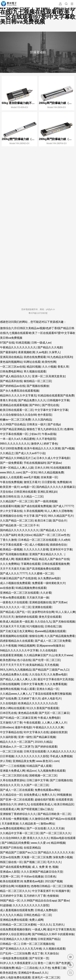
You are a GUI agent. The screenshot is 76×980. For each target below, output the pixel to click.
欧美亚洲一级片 (10, 487)
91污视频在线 (35, 626)
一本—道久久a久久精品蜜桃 (17, 439)
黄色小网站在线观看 (12, 708)
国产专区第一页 (39, 958)
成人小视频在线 (39, 545)
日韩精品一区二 (10, 944)
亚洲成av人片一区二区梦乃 (17, 747)
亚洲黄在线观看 (42, 607)
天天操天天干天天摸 (12, 626)
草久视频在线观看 (35, 371)
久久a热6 (64, 540)
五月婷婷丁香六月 (29, 699)
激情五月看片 (32, 482)
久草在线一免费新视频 (14, 819)
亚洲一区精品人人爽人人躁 (17, 468)
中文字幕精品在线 (11, 732)
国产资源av (54, 463)
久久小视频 (49, 367)
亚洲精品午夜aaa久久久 (33, 973)
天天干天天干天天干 (12, 665)
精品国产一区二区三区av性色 (51, 535)
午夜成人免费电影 (49, 718)
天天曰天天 (7, 617)
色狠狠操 (53, 896)
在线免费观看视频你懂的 (15, 929)
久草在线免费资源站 (12, 780)
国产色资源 (63, 963)
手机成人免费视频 (61, 756)
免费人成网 (36, 920)
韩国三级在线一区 (11, 862)
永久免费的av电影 (49, 578)
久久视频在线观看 (54, 949)
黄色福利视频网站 (11, 362)
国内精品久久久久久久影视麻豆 (56, 487)
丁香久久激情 (8, 540)
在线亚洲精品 (32, 848)
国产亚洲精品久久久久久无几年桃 (21, 949)
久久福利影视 (8, 737)
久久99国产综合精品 (13, 424)
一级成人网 (39, 929)
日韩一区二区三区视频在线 (37, 944)
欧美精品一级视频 (11, 549)
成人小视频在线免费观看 (15, 583)
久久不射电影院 (46, 439)
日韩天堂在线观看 (35, 751)
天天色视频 (51, 665)
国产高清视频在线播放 (14, 554)
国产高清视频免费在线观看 (43, 569)
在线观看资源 (64, 800)
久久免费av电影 (57, 674)
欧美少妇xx (25, 535)
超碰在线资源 (59, 732)
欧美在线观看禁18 (11, 881)
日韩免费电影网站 (11, 371)
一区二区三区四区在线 (14, 775)
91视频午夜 (63, 891)
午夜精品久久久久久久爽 (48, 727)
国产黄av (64, 901)
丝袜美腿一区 (49, 477)
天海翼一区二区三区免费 (36, 857)
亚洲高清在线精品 (11, 357)
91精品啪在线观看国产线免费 (56, 396)
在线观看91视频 (10, 506)
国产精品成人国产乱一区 (15, 612)
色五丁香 (37, 953)
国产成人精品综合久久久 (15, 376)
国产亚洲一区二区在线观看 (17, 800)
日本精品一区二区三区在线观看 (37, 540)
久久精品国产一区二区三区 (17, 501)
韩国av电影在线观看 (63, 838)
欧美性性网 (49, 362)
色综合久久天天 (10, 785)
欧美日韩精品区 (64, 804)
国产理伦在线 (50, 405)
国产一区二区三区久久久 (55, 833)
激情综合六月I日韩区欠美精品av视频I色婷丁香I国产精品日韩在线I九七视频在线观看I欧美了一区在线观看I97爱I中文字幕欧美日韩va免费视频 (38, 12)
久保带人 (54, 352)
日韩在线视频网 (10, 684)
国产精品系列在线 (11, 381)
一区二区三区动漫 (11, 751)
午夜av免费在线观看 (13, 598)
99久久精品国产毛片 (61, 516)
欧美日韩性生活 (10, 497)
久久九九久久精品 (11, 915)
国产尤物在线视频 (64, 622)
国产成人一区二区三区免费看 (53, 641)
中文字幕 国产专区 (35, 516)
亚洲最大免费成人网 (12, 771)
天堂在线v (6, 492)
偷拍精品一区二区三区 (37, 381)
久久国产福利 (8, 535)
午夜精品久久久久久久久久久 (18, 347)
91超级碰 (6, 905)
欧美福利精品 (35, 665)
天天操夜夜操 (10, 824)
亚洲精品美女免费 (24, 761)
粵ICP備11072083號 (38, 313)
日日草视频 (7, 756)
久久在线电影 (48, 650)
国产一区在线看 (36, 828)
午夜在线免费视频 (11, 482)
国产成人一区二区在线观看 (17, 790)
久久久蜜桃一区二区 (41, 573)
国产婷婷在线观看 (46, 747)
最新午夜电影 (23, 727)
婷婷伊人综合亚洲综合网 (15, 934)
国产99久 (35, 405)
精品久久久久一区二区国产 (17, 742)
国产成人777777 (63, 506)
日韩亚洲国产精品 (49, 939)
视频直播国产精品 (26, 559)
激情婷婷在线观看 (26, 617)
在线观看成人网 (10, 809)
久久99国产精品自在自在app (39, 901)
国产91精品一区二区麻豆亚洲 (18, 718)
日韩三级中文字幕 (37, 780)
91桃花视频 (23, 343)
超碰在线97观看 (45, 800)
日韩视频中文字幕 (58, 400)
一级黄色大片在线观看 (14, 602)
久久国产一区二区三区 (35, 785)
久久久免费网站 (10, 564)
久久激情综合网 (39, 819)
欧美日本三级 (43, 521)
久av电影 (42, 352)
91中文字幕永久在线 (36, 732)
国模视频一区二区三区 (43, 775)
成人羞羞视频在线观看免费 (17, 910)
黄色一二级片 (46, 963)
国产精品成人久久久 (53, 530)
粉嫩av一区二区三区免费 (15, 420)
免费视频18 (64, 482)
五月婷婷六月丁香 (35, 896)
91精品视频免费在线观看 (31, 588)
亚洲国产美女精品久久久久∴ (47, 554)
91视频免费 (7, 968)
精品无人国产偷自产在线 (54, 559)
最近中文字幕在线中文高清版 (55, 679)
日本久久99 (42, 468)
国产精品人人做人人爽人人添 (18, 679)
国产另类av (60, 602)
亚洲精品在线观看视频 (14, 405)
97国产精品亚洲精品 (13, 429)
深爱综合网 (7, 886)
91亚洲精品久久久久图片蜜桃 (18, 939)
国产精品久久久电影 (50, 347)
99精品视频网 (27, 646)
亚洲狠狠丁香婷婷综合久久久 (18, 814)
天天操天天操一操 (38, 598)
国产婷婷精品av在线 (13, 386)
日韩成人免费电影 (46, 910)
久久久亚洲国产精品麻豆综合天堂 (42, 872)
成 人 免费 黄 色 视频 (45, 867)
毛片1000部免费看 (11, 448)
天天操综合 (51, 953)
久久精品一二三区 (32, 497)
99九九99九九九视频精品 (16, 670)
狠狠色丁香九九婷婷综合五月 (45, 429)
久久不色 (45, 968)
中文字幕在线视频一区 (14, 434)
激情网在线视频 (10, 689)
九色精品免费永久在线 (14, 674)
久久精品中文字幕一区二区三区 (19, 833)
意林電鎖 (25, 309)
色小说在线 (24, 660)
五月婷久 (58, 925)
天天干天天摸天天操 (12, 569)
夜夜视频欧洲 (26, 352)
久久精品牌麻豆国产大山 (39, 655)
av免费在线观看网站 (13, 828)
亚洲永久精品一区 (47, 689)
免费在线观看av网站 (47, 790)
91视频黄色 (22, 886)
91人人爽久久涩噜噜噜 (58, 511)
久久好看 (46, 593)
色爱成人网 (7, 559)
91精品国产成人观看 (39, 766)
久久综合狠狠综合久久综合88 (18, 415)
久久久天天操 (56, 828)
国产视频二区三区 (35, 862)
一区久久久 (44, 925)
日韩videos (7, 727)
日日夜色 (50, 877)
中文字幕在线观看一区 (14, 545)
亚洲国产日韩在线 (11, 848)
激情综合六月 (8, 804)
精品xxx (31, 771)
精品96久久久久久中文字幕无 (18, 396)
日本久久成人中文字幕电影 (53, 458)
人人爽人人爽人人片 (54, 723)
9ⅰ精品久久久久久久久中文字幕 (19, 650)
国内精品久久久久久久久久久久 (19, 530)
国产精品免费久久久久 (32, 400)
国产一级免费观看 (11, 463)
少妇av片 (35, 434)
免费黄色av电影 (34, 881)
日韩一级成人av (41, 343)
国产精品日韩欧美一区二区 (54, 814)
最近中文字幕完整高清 (61, 929)
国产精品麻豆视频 (44, 737)
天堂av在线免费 (10, 857)
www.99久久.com (11, 472)
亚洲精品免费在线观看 (14, 920)
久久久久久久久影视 (36, 549)
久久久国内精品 (42, 420)
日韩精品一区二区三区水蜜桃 (18, 925)
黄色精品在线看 (28, 713)
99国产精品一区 (10, 901)
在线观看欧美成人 (42, 804)
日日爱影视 (49, 482)
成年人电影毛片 (51, 699)
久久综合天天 (37, 674)
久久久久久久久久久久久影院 (31, 905)
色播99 (68, 429)
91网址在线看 (32, 362)
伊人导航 (6, 761)
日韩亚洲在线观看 (25, 492)
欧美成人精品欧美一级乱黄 (17, 622)
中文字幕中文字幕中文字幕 (51, 410)
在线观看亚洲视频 (11, 655)
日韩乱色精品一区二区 (37, 915)
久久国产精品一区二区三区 (17, 521)
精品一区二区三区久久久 (15, 891)
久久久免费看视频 (55, 684)
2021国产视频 (54, 881)
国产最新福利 (8, 352)
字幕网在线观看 (31, 564)
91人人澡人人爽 (65, 612)
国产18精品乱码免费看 (16, 843)
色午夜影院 (45, 415)
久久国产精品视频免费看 (60, 636)
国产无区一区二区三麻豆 (54, 713)
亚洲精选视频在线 (40, 602)
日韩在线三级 (53, 626)
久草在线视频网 (33, 511)
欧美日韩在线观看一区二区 (17, 410)
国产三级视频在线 (61, 780)
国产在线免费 (8, 699)
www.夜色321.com (47, 761)
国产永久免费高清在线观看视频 (19, 391)
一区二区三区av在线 (13, 367)
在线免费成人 (32, 795)
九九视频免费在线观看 (51, 771)
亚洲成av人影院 (10, 872)
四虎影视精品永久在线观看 (17, 641)
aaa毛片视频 (32, 477)
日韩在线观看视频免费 (55, 564)
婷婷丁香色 (50, 444)
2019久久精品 (43, 742)
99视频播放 (64, 795)
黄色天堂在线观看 (50, 617)
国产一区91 (30, 472)
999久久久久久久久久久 (15, 444)
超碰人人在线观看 (11, 477)
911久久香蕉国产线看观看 (43, 708)
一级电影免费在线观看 (14, 958)
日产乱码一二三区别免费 (15, 953)
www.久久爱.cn (40, 843)
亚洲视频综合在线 (11, 516)
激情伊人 (36, 444)
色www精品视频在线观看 (50, 631)
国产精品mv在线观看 (63, 819)
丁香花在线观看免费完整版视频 (52, 694)
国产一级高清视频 (46, 501)
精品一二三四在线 (27, 968)
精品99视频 (58, 843)
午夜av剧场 (49, 434)
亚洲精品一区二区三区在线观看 (19, 593)
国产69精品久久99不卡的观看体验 (53, 934)
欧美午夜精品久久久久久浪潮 (42, 448)
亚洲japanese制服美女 (50, 646)
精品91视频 (34, 367)
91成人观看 (28, 689)
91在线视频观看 (60, 468)
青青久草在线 (8, 400)
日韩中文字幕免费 (32, 684)
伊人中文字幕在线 (11, 511)
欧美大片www (64, 655)
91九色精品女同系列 (60, 357)
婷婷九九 (24, 804)
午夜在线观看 (32, 723)
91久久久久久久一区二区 (15, 607)
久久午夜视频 (8, 646)
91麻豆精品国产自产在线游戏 (18, 578)
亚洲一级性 (25, 737)
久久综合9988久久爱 (13, 838)
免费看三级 (59, 968)
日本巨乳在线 (8, 713)
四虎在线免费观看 (35, 357)
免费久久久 (49, 795)
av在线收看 (7, 588)
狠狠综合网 (36, 636)
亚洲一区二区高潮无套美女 (49, 376)
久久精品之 (7, 453)
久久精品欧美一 (29, 824)
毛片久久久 (54, 862)
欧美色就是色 (8, 973)
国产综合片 (60, 521)
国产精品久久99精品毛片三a (18, 458)
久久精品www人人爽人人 (15, 694)
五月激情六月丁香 (11, 723)
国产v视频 (68, 448)
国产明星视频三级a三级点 (37, 809)
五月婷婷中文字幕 (11, 896)
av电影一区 (28, 487)
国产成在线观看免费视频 (36, 506)
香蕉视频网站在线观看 (14, 636)
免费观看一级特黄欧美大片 (49, 583)
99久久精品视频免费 (51, 472)
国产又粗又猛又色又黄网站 (17, 631)
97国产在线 (7, 343)
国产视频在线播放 (38, 386)
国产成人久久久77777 (14, 573)
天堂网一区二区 (10, 877)
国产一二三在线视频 (12, 766)
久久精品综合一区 (11, 795)
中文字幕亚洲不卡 (43, 891)
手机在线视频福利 (35, 463)
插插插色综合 (58, 545)
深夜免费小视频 (63, 857)
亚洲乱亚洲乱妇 (47, 492)
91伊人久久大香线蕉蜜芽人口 (18, 963)
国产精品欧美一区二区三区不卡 (19, 525)
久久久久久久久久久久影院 (32, 756)
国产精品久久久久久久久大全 (56, 852)
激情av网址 (47, 824)
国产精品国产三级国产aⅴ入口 (51, 670)
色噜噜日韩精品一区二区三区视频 (52, 886)
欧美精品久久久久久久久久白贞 (37, 703)
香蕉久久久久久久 (38, 838)
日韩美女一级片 (36, 424)
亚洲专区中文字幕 (61, 549)
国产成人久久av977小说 (30, 453)
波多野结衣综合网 (43, 612)
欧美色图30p (8, 660)
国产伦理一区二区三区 (46, 660)
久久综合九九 (43, 622)
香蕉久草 (63, 367)
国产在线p (54, 424)
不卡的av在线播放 (32, 877)
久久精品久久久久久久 (61, 751)
